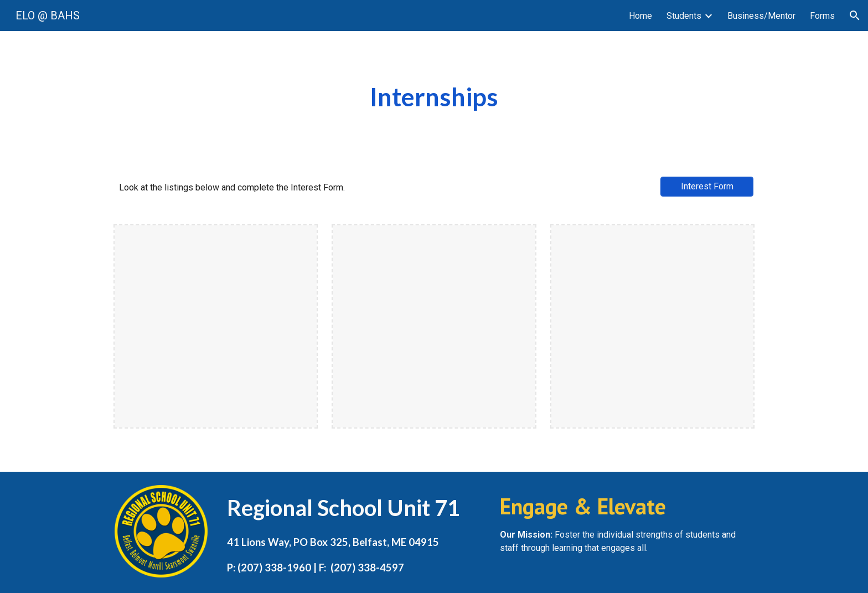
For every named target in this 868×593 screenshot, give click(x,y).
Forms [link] (822, 16)
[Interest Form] (707, 186)
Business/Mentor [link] (761, 16)
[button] (855, 16)
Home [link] (640, 16)
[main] (434, 97)
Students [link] (684, 16)
